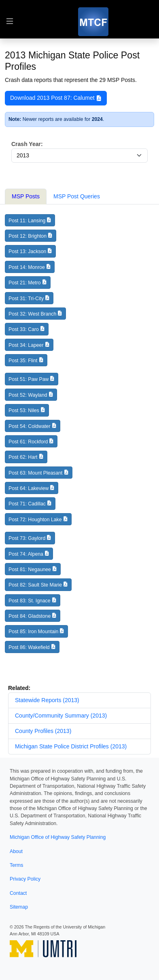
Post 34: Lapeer (26, 345)
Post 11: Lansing (27, 221)
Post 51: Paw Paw (29, 379)
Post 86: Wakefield (29, 647)
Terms (16, 865)
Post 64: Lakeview (29, 488)
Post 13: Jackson (27, 251)
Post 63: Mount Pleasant (35, 473)
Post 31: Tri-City (26, 299)
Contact (18, 893)
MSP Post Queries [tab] (77, 196)
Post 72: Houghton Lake (35, 520)
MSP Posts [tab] (26, 196)
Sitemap (19, 907)
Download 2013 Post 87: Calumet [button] (56, 98)
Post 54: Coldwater (30, 426)
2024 (97, 119)
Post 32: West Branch (32, 314)
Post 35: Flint (23, 361)
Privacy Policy (25, 879)
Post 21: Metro (25, 283)
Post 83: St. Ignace (30, 601)
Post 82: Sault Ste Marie (35, 585)
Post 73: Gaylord (27, 538)
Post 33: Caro (24, 329)
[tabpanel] (79, 437)
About (16, 851)
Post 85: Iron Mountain (33, 632)
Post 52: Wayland (28, 395)
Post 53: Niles (24, 410)
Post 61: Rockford (28, 442)
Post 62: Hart (23, 457)
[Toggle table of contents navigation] (10, 22)
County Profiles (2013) (43, 731)
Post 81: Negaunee (30, 570)
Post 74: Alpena (26, 554)
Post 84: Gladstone (30, 616)
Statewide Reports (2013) (47, 700)
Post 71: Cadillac (27, 504)
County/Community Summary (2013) (61, 716)
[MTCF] (93, 22)
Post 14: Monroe (27, 267)
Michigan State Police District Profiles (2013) (71, 746)
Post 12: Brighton (28, 236)
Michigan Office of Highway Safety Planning (58, 837)
